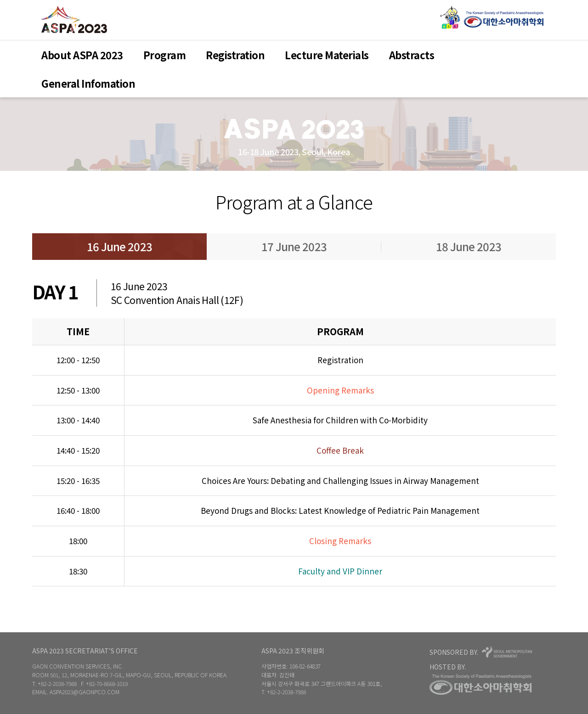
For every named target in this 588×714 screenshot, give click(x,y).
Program (165, 55)
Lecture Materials (327, 55)
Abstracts (412, 55)
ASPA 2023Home (74, 20)
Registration (235, 55)
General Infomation (88, 83)
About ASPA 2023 (82, 55)
